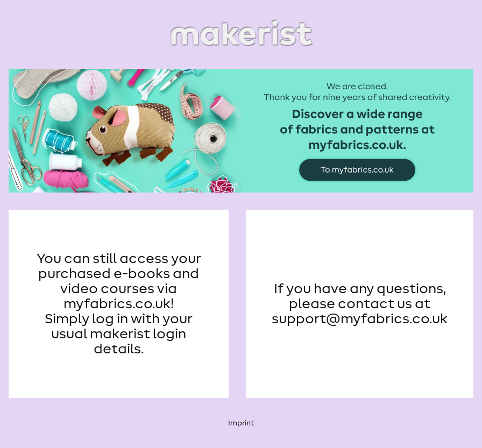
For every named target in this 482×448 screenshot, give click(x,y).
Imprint (241, 423)
